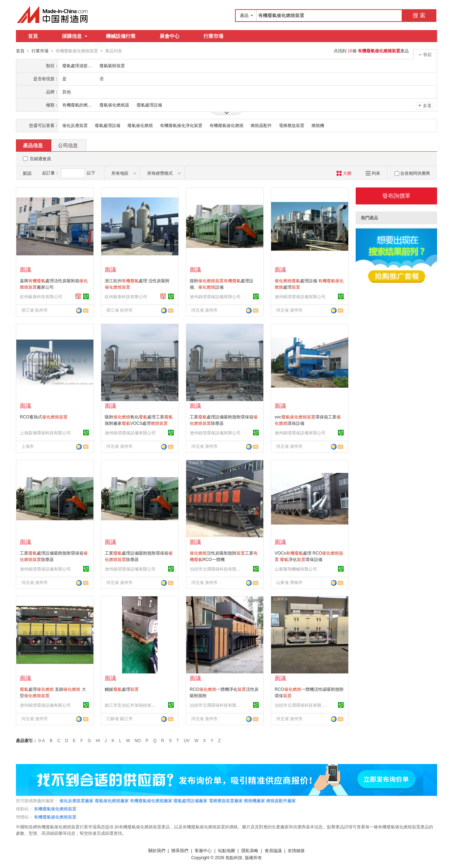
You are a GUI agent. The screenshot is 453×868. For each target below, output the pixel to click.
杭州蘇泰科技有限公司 (41, 296)
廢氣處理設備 (108, 125)
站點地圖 (226, 850)
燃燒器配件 (261, 125)
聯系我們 (180, 850)
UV (187, 740)
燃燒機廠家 (254, 800)
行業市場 (213, 36)
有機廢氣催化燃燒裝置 (55, 809)
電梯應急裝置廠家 (226, 800)
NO (138, 740)
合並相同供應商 (412, 173)
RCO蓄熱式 (44, 417)
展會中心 (170, 36)
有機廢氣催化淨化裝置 (181, 125)
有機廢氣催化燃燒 (226, 125)
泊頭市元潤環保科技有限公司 (216, 569)
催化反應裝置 (75, 125)
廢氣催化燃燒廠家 (112, 800)
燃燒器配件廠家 (281, 800)
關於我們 (157, 850)
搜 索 (419, 15)
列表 (373, 173)
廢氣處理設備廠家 (190, 800)
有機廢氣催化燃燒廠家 (151, 800)
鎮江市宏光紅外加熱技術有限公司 (131, 705)
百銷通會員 (40, 158)
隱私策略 (250, 850)
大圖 (344, 173)
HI (98, 740)
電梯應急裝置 (292, 125)
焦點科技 (234, 857)
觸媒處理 (122, 689)
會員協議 (273, 850)
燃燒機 (318, 125)
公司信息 (68, 145)
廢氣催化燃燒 (140, 125)
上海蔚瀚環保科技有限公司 (45, 433)
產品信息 (33, 145)
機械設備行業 (121, 36)
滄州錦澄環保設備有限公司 (215, 296)
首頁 (33, 36)
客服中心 (203, 850)
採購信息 (75, 36)
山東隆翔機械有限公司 (296, 569)
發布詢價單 (396, 195)
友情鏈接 (296, 850)
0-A (42, 740)
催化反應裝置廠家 (76, 800)
